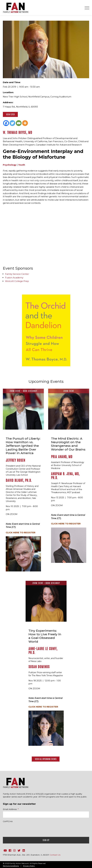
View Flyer (10, 114)
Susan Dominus (39, 667)
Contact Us (55, 855)
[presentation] (25, 829)
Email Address (11, 809)
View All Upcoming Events (46, 759)
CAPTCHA (8, 821)
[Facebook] (6, 123)
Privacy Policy (29, 866)
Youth (22, 165)
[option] (46, 330)
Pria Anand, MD (62, 457)
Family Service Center (17, 274)
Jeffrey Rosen (15, 460)
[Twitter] (12, 123)
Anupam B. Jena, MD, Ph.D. (65, 476)
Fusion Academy (14, 278)
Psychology (10, 165)
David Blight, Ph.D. (19, 480)
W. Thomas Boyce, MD (18, 132)
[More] (25, 123)
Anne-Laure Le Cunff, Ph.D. (43, 651)
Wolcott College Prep (17, 281)
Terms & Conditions (11, 866)
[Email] (19, 123)
